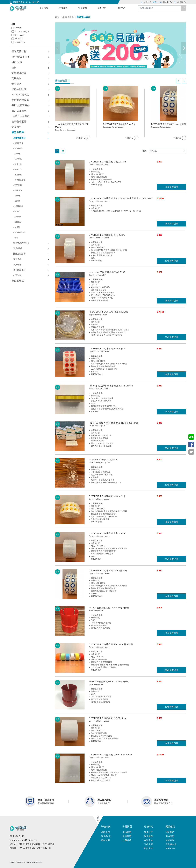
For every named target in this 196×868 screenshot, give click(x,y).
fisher (18, 28)
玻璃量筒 (18, 217)
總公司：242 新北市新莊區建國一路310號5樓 (32, 844)
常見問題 (127, 827)
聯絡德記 (170, 836)
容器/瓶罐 (17, 62)
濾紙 (14, 68)
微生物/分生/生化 (21, 57)
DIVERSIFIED (22, 31)
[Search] (162, 8)
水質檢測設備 (19, 89)
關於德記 (170, 827)
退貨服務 (148, 836)
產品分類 (44, 8)
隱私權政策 (171, 844)
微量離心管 (19, 148)
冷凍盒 (17, 211)
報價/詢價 (106, 836)
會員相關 (127, 836)
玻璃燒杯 (18, 154)
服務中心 (121, 8)
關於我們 (170, 832)
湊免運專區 (18, 281)
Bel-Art (19, 39)
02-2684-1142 (33, 2)
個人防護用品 (19, 111)
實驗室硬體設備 (20, 100)
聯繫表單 (148, 848)
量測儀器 (16, 84)
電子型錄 (83, 8)
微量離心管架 (20, 232)
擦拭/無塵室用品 (21, 105)
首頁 (57, 17)
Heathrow (20, 42)
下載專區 (148, 844)
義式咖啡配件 (19, 122)
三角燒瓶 (18, 159)
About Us (170, 848)
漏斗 (16, 238)
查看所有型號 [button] (172, 187)
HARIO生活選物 (21, 116)
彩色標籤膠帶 (20, 180)
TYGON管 (18, 185)
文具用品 (16, 127)
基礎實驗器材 (84, 17)
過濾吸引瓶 (19, 143)
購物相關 (127, 832)
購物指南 (106, 827)
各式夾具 (18, 164)
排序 (144, 151)
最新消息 (102, 8)
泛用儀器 (16, 78)
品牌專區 (63, 8)
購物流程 (106, 832)
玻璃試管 (18, 169)
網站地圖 (106, 840)
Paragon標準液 (20, 95)
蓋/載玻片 (18, 190)
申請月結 (148, 840)
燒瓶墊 (17, 201)
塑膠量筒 (18, 222)
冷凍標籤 (18, 175)
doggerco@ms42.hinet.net (23, 840)
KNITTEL (19, 35)
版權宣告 (170, 840)
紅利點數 (127, 840)
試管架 (17, 227)
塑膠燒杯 (18, 196)
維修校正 (148, 832)
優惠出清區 (68, 17)
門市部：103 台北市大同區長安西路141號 (30, 848)
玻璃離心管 (19, 206)
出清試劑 (17, 275)
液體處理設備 (19, 73)
